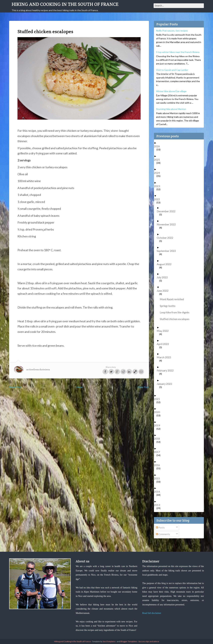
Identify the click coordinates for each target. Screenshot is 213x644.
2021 (158, 399)
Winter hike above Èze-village (171, 91)
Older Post (143, 387)
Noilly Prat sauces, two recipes (172, 31)
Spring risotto (169, 306)
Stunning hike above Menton (171, 109)
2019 (158, 425)
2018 (158, 439)
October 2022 (166, 238)
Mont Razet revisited (173, 299)
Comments (163, 534)
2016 (158, 465)
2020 (158, 412)
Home (80, 387)
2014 (158, 491)
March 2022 (165, 357)
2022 (158, 199)
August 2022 (165, 264)
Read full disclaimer (152, 613)
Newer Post (15, 387)
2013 (158, 505)
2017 (158, 452)
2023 (158, 186)
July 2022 (163, 277)
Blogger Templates (129, 641)
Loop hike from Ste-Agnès (176, 312)
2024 (158, 173)
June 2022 (164, 291)
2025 (158, 160)
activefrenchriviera (38, 369)
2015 (158, 478)
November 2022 (167, 224)
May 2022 (164, 331)
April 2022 (164, 344)
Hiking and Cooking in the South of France (65, 4)
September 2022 (168, 251)
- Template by (103, 641)
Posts (160, 527)
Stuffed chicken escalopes (176, 319)
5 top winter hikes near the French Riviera (178, 52)
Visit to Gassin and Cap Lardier (172, 70)
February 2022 (166, 370)
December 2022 (167, 211)
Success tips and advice (149, 641)
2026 (158, 146)
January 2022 (166, 384)
